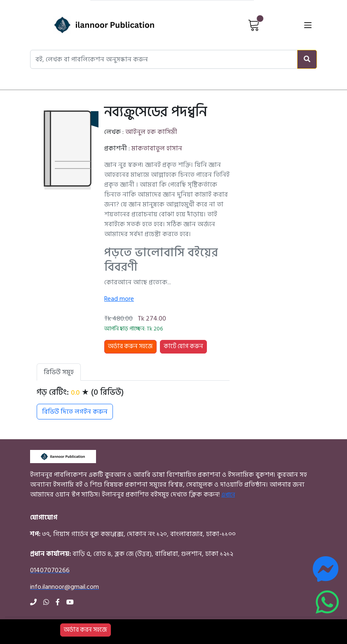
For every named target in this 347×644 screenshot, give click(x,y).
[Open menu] (308, 25)
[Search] (307, 59)
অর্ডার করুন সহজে (130, 346)
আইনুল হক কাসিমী (151, 132)
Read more (119, 299)
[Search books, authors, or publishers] (164, 59)
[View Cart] (254, 25)
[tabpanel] (133, 403)
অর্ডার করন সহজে (86, 630)
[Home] (90, 25)
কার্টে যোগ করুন (183, 346)
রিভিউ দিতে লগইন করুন (75, 412)
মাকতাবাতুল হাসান (157, 148)
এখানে (228, 495)
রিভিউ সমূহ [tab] (59, 372)
